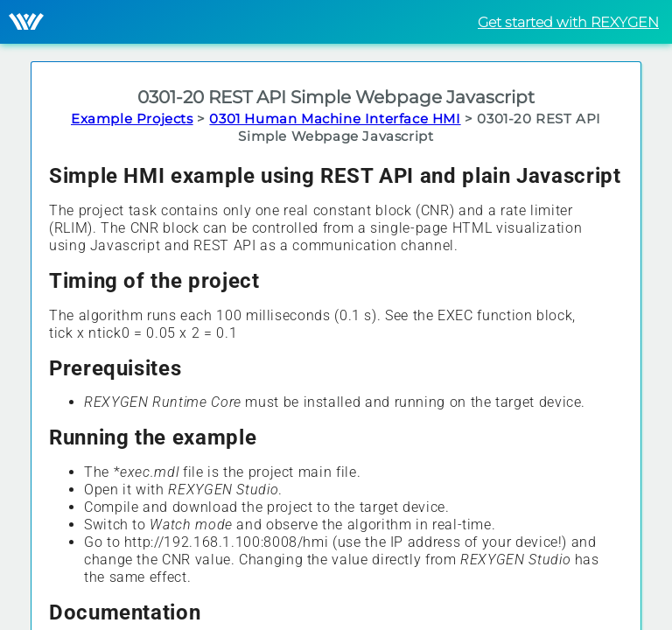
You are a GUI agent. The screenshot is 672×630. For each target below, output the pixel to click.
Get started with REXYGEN (568, 22)
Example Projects (132, 119)
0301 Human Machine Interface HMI (335, 119)
